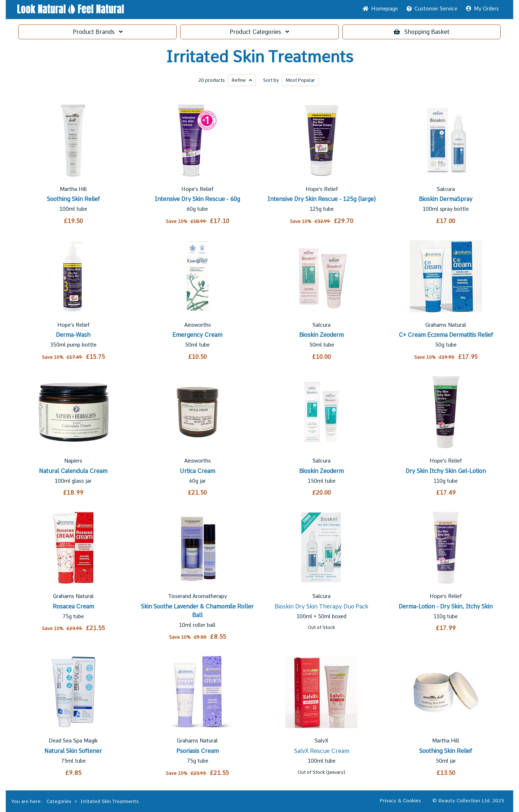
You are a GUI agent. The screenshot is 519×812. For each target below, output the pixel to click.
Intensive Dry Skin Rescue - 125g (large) (322, 199)
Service (432, 9)
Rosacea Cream (73, 606)
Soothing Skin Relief (73, 199)
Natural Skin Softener (73, 751)
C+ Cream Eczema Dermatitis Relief (446, 335)
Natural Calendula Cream (73, 471)
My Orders (482, 9)
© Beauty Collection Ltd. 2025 (468, 800)
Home (380, 9)
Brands (98, 32)
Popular (300, 80)
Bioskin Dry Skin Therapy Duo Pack (321, 606)
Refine (242, 80)
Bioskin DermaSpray (446, 199)
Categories (259, 32)
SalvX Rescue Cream (322, 751)
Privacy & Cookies (400, 800)
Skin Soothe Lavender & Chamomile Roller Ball (197, 611)
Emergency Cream (197, 335)
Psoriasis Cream (198, 751)
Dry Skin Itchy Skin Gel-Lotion (446, 471)
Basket (422, 32)
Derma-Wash (73, 335)
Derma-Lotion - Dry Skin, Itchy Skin (446, 606)
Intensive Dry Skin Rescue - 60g (197, 199)
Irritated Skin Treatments (259, 57)
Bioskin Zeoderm (321, 335)
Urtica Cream (198, 471)
